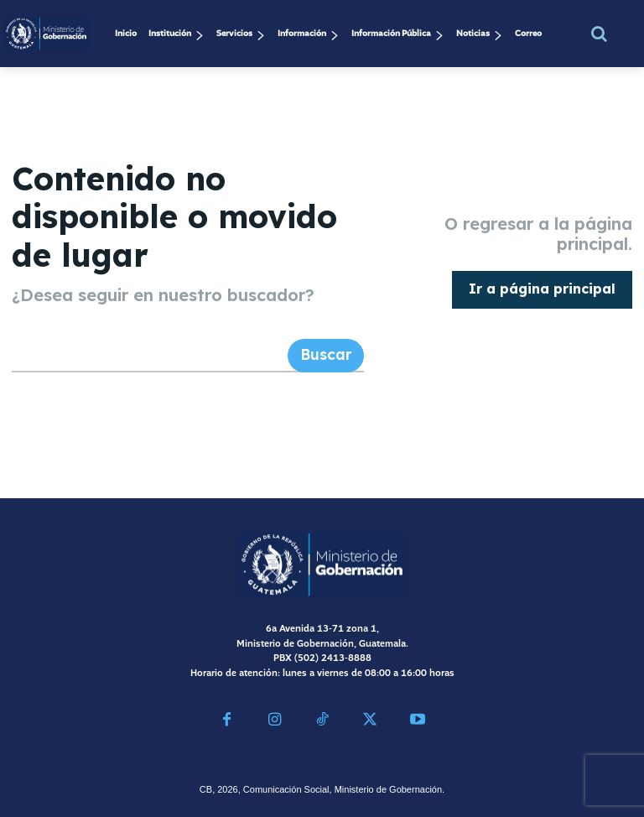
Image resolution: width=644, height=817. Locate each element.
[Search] (328, 347)
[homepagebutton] (542, 285)
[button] (600, 34)
